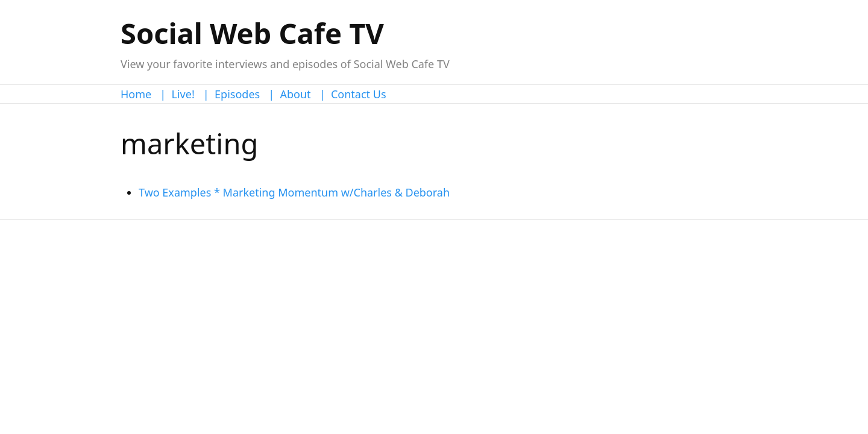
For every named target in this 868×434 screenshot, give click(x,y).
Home (136, 94)
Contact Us (359, 94)
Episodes (237, 94)
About (296, 94)
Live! (183, 94)
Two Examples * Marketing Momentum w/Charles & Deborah (294, 192)
